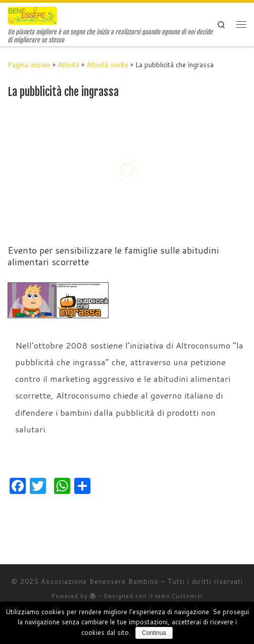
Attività (68, 65)
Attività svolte (107, 65)
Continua (154, 633)
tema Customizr (179, 596)
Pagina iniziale (29, 65)
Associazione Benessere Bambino (100, 581)
